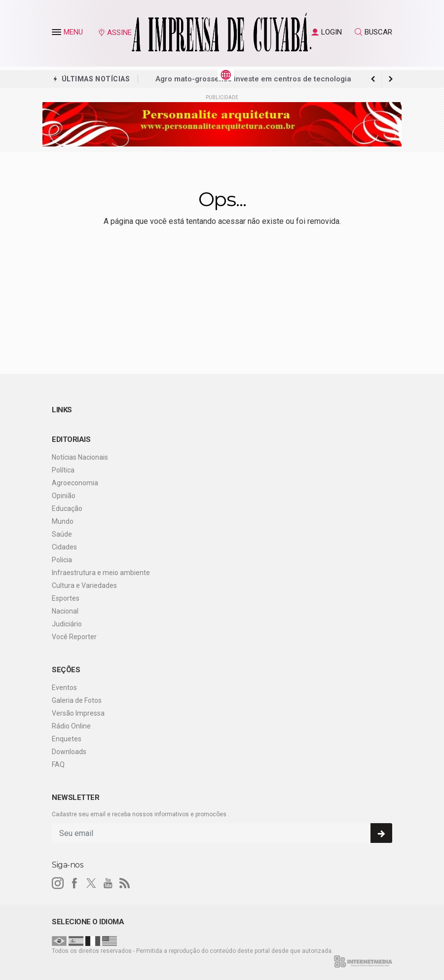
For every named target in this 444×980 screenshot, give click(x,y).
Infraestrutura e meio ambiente (101, 573)
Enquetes (67, 739)
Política (63, 470)
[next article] (373, 79)
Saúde (62, 534)
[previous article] (391, 79)
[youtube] (108, 883)
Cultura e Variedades (84, 585)
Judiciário (67, 624)
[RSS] (125, 883)
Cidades (64, 547)
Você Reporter (74, 637)
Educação (67, 508)
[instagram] (58, 883)
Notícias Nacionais (80, 457)
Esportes (66, 598)
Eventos (64, 688)
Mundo (63, 521)
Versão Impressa (78, 713)
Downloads (69, 752)
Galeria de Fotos (77, 700)
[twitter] (91, 883)
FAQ (58, 764)
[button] (58, 34)
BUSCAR (373, 32)
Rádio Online (71, 726)
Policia (62, 560)
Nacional (65, 611)
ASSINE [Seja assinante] (114, 33)
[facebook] (74, 883)
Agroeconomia (75, 483)
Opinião (64, 496)
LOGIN (327, 32)
